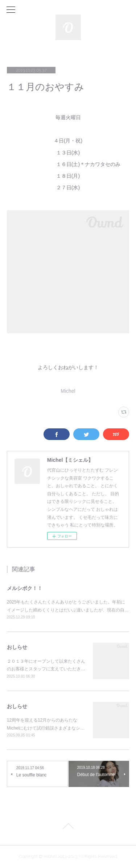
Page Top (68, 827)
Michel (68, 391)
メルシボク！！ (25, 588)
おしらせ (17, 647)
